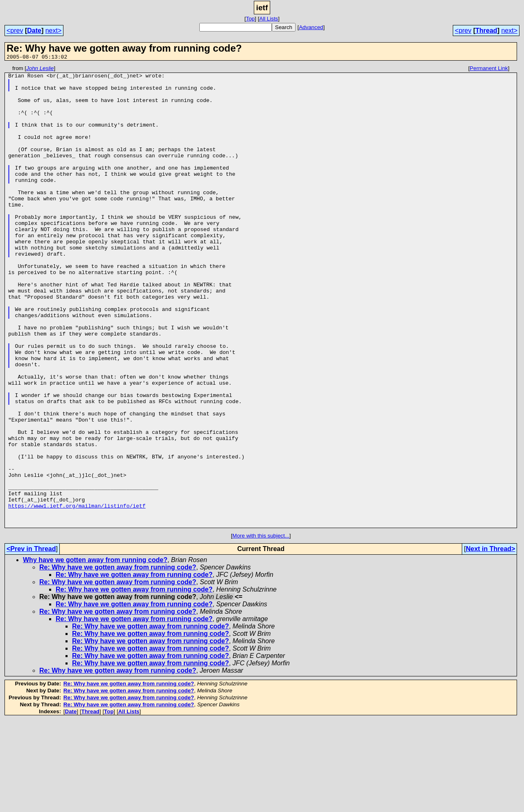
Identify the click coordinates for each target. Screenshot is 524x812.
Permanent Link (489, 69)
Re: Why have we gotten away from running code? (118, 659)
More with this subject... (261, 628)
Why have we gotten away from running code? (95, 652)
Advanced (311, 27)
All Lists (269, 19)
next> (54, 31)
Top (251, 19)
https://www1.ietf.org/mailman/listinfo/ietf (77, 594)
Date (34, 31)
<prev (15, 31)
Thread (486, 31)
